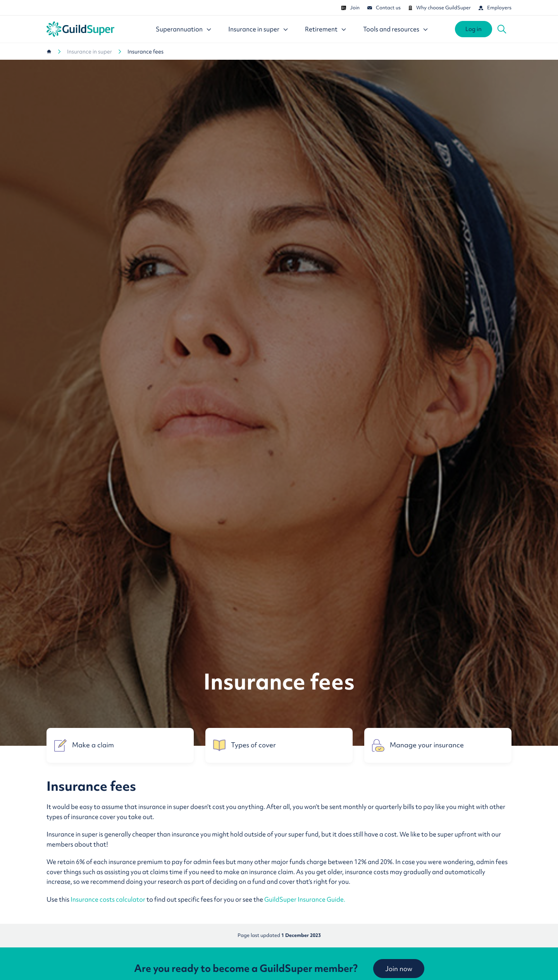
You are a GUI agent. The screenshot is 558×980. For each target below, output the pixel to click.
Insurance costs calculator (108, 899)
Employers (495, 8)
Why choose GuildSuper (440, 8)
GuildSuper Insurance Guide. (305, 899)
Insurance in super (90, 52)
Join (350, 8)
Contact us (384, 8)
